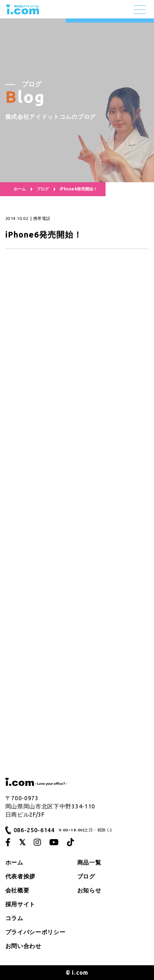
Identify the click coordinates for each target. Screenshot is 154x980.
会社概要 (17, 890)
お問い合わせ (23, 946)
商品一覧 (89, 862)
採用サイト (21, 904)
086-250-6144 (34, 830)
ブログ (43, 189)
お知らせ (89, 890)
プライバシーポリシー (36, 932)
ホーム (20, 189)
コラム (14, 918)
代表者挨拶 (21, 876)
